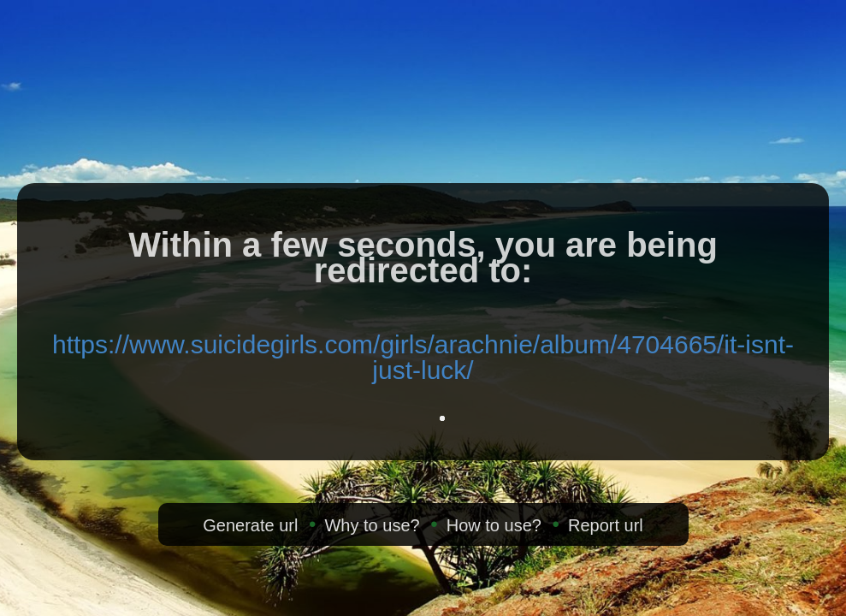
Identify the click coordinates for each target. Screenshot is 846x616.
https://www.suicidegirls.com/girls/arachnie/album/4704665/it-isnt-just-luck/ (423, 357)
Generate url (250, 525)
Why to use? (372, 525)
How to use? (494, 525)
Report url (606, 525)
